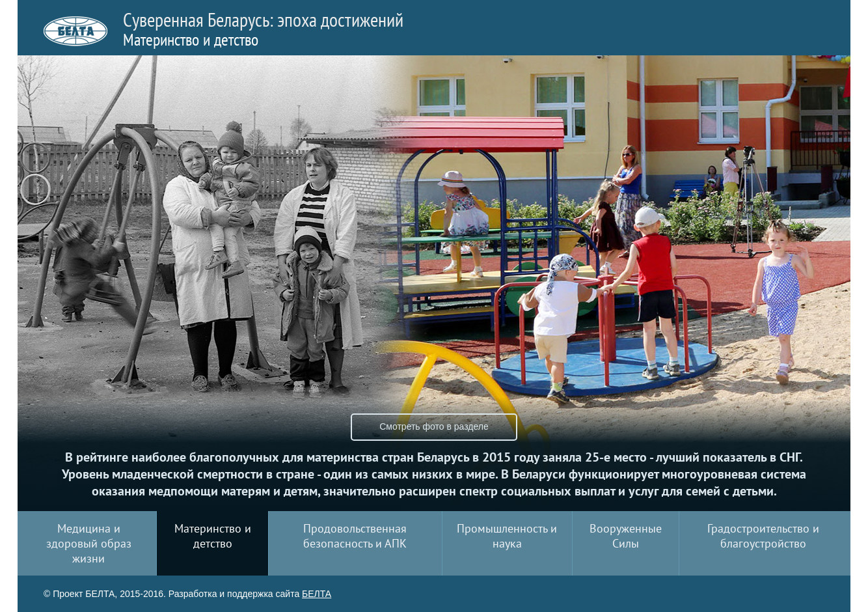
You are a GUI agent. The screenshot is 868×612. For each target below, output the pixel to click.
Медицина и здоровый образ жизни (89, 543)
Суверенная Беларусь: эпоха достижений (263, 28)
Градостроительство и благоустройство (763, 536)
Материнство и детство (213, 536)
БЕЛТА (317, 594)
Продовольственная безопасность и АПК (355, 536)
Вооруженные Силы (626, 536)
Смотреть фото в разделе (434, 426)
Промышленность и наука (507, 536)
